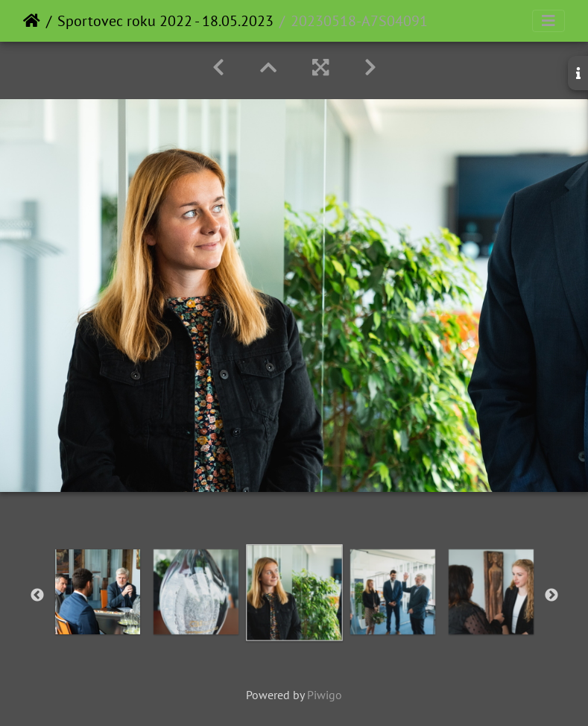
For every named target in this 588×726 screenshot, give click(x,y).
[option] (196, 592)
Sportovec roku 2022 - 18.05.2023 (165, 21)
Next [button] (551, 596)
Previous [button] (37, 596)
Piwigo (325, 695)
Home (32, 21)
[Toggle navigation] (549, 21)
